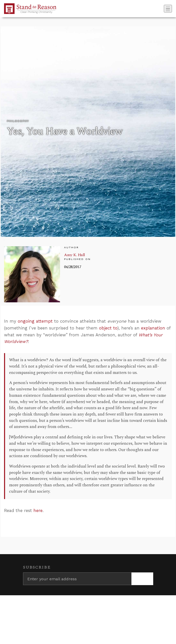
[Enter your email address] (77, 579)
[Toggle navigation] (168, 9)
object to (108, 328)
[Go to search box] (162, 9)
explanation (153, 328)
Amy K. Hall (75, 255)
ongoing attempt (35, 321)
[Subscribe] (142, 579)
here (38, 510)
